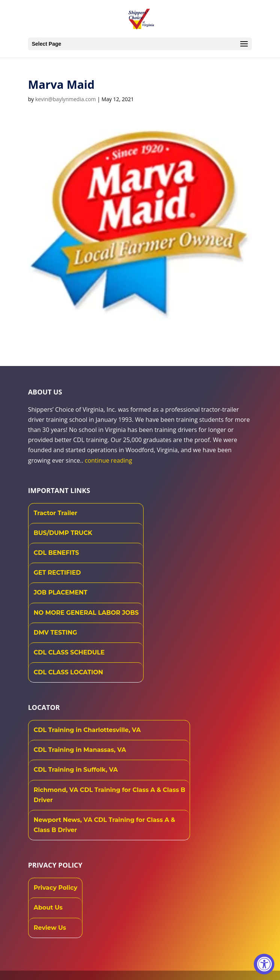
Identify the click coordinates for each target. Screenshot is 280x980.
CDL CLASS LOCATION (68, 672)
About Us (48, 908)
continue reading (108, 460)
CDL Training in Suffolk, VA (76, 770)
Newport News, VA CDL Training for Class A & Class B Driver (105, 825)
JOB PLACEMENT (61, 592)
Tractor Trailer (56, 513)
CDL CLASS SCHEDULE (69, 652)
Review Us (50, 928)
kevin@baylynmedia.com (66, 99)
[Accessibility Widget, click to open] (264, 964)
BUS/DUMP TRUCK (63, 533)
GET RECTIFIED (57, 573)
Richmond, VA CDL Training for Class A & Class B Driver (110, 795)
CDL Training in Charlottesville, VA (87, 730)
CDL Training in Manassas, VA (80, 750)
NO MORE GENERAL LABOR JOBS (86, 613)
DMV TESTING (55, 633)
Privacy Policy (56, 888)
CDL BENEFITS (56, 553)
